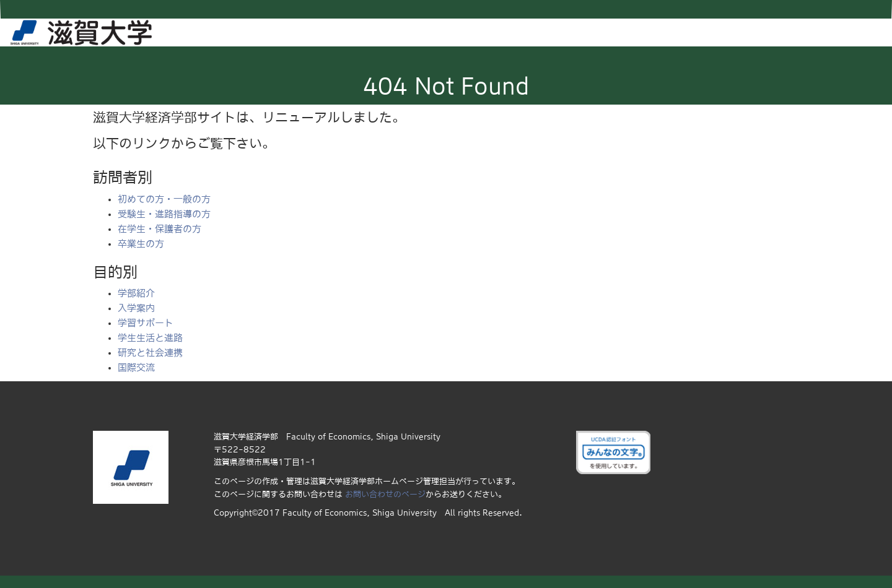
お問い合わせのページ (385, 494)
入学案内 (136, 308)
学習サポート (146, 323)
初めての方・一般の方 (164, 199)
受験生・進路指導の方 (164, 214)
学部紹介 (136, 293)
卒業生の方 (141, 244)
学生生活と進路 (150, 338)
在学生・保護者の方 (160, 229)
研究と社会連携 (150, 352)
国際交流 (136, 367)
